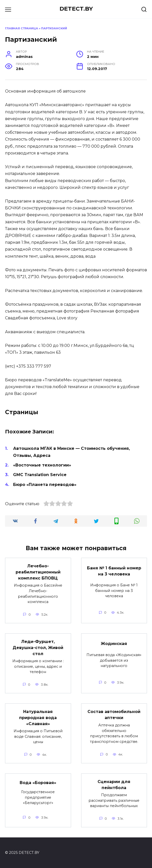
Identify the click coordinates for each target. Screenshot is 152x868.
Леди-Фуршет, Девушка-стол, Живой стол (38, 648)
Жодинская (114, 644)
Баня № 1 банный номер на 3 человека (114, 571)
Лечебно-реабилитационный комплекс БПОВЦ (38, 572)
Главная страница (22, 28)
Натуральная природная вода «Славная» (38, 718)
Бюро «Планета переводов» (45, 485)
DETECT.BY (76, 9)
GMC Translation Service (40, 475)
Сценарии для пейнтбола (114, 785)
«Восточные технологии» (42, 465)
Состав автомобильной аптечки (114, 715)
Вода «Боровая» (38, 783)
